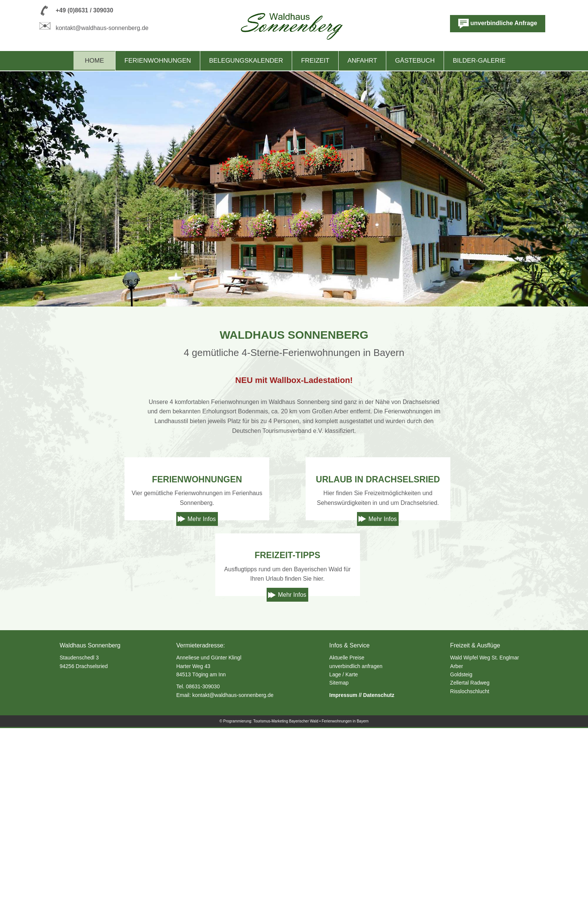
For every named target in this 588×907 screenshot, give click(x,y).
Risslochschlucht (469, 870)
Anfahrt (362, 61)
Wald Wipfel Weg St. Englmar (484, 836)
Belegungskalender (246, 61)
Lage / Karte (343, 853)
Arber (456, 845)
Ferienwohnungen (158, 61)
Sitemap (339, 862)
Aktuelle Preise (347, 836)
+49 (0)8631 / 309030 (84, 10)
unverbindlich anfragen (356, 845)
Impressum (343, 874)
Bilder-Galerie (479, 61)
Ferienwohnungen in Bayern (345, 900)
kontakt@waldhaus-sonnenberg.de (102, 28)
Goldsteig (461, 853)
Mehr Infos (202, 608)
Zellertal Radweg (470, 862)
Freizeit (315, 61)
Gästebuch (415, 61)
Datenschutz (379, 874)
